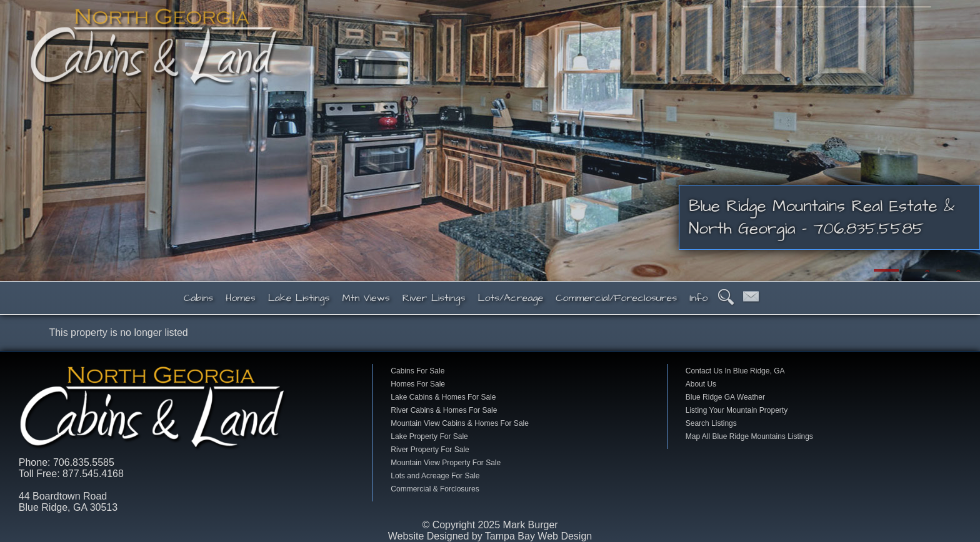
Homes (241, 298)
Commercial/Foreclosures (616, 298)
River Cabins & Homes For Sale (444, 410)
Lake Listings (299, 298)
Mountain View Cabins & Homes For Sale (460, 423)
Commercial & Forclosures (435, 489)
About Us (701, 384)
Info (698, 298)
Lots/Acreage (510, 298)
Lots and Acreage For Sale (435, 476)
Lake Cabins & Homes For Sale (443, 397)
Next (964, 140)
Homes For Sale (418, 384)
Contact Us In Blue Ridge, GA (735, 371)
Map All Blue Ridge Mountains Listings (749, 436)
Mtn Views (366, 298)
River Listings (434, 298)
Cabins (198, 298)
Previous (16, 140)
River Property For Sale (430, 450)
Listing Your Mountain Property (737, 410)
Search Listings (711, 423)
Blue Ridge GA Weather (725, 397)
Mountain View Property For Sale (446, 463)
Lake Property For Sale (429, 436)
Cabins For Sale (417, 371)
